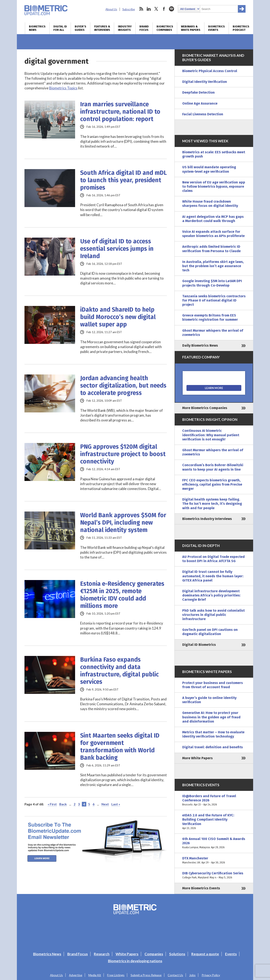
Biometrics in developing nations (135, 961)
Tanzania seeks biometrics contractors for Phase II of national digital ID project (214, 300)
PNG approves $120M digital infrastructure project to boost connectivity (123, 454)
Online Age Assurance (200, 103)
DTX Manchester (214, 860)
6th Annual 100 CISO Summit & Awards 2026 (214, 843)
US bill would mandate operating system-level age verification (209, 169)
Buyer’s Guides (80, 28)
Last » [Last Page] (116, 804)
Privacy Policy (211, 975)
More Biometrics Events (201, 888)
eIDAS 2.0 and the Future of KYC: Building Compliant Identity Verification (214, 822)
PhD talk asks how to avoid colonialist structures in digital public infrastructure (213, 615)
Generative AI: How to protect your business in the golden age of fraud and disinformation (211, 717)
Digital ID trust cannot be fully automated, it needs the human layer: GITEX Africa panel (213, 576)
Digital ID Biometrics (199, 645)
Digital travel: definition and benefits (213, 747)
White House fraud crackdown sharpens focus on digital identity (210, 204)
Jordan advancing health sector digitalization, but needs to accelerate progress (123, 386)
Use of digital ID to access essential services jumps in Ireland (117, 249)
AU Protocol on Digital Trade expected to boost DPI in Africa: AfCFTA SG (213, 559)
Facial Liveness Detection (203, 114)
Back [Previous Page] (63, 804)
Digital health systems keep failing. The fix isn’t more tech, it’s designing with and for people (212, 504)
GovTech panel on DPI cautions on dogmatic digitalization (210, 632)
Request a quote (205, 954)
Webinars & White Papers (191, 28)
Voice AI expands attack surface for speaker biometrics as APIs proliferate (213, 234)
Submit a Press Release (146, 975)
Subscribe (129, 9)
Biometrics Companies (165, 28)
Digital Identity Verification (205, 82)
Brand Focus (144, 28)
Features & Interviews (102, 28)
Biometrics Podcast (241, 28)
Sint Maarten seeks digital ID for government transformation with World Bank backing (120, 747)
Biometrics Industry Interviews (207, 519)
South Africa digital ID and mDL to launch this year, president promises (124, 180)
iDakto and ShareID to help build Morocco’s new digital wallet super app (118, 317)
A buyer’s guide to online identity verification (209, 700)
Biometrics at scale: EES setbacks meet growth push (214, 154)
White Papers (127, 954)
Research (102, 954)
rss (141, 9)
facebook (164, 9)
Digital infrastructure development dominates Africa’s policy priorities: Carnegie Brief (211, 595)
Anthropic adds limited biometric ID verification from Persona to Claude (211, 249)
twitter (156, 9)
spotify (171, 9)
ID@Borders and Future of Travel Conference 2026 (214, 800)
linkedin (149, 9)
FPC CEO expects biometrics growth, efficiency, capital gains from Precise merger (212, 484)
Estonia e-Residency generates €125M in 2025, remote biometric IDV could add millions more (122, 595)
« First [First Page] (52, 804)
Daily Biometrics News (200, 345)
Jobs (192, 975)
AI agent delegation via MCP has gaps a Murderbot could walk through (213, 219)
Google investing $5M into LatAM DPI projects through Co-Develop (212, 283)
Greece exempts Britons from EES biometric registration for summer (210, 317)
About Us (111, 9)
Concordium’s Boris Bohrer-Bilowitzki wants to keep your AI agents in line (213, 467)
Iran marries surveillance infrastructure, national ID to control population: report (120, 112)
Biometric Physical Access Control (210, 71)
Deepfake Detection (198, 92)
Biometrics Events (217, 28)
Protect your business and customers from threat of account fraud (213, 685)
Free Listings (116, 975)
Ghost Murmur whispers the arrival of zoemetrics (213, 333)
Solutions (177, 954)
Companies (154, 954)
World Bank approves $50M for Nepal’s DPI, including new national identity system (123, 523)
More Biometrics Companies (205, 408)
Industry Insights (125, 28)
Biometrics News (37, 28)
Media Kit (95, 975)
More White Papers (197, 758)
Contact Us (175, 975)
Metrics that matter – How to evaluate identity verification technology (213, 734)
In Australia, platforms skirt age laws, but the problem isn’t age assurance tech (213, 266)
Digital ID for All (60, 28)
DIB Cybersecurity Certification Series (214, 875)
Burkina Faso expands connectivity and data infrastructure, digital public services (119, 671)
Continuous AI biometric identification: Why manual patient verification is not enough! (211, 435)
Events (231, 954)
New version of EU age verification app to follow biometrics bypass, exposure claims (214, 186)
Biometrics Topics (63, 88)
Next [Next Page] (105, 804)
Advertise (76, 975)
